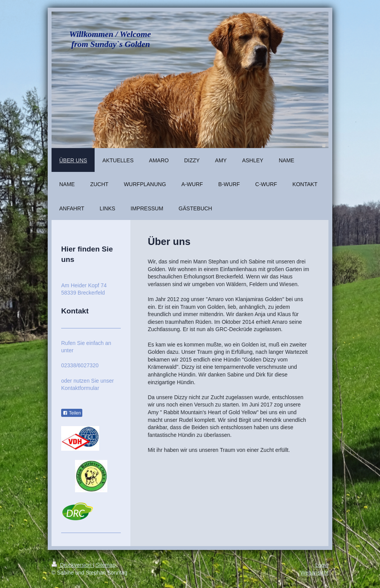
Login (322, 565)
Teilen (72, 413)
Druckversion (72, 565)
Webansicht (314, 573)
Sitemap (106, 565)
